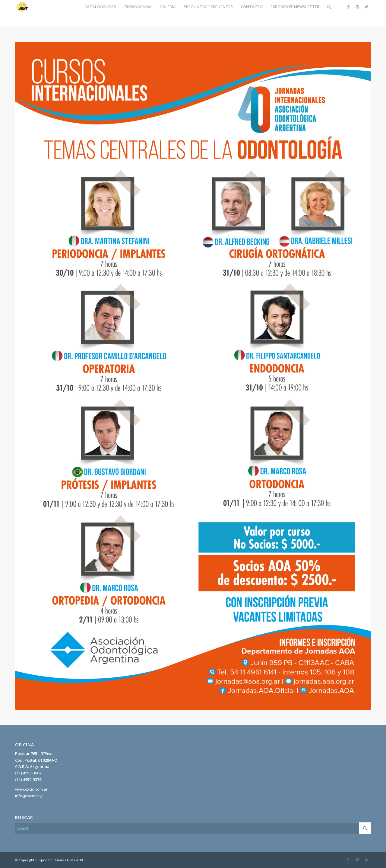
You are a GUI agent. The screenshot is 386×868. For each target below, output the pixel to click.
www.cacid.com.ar (31, 789)
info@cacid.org (29, 796)
